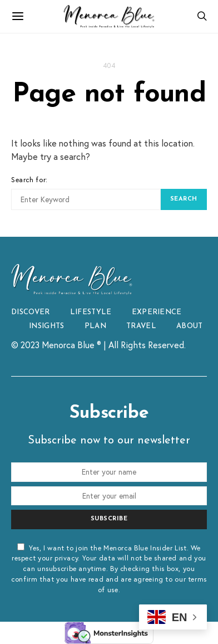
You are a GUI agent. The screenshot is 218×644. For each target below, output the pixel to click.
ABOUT (190, 326)
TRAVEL (141, 326)
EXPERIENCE (157, 312)
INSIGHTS (47, 326)
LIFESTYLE (91, 312)
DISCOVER (31, 312)
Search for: (29, 179)
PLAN (95, 326)
